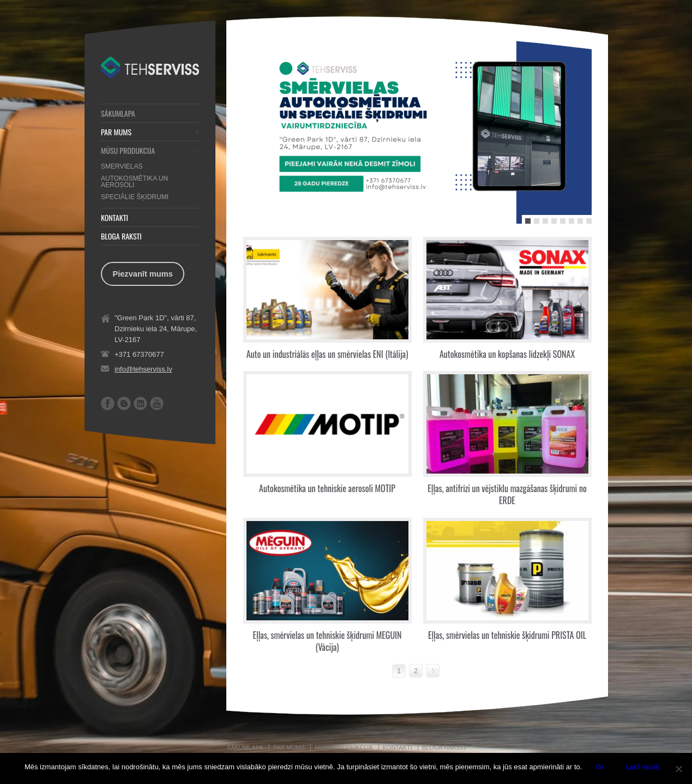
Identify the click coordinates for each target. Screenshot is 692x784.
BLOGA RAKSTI (121, 236)
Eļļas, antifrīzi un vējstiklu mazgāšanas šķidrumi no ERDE (507, 494)
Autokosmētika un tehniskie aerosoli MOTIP (327, 488)
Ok (600, 767)
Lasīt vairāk (643, 767)
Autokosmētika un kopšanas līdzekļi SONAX (507, 354)
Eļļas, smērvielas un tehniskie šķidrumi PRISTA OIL (507, 635)
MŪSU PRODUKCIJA (128, 151)
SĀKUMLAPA (118, 113)
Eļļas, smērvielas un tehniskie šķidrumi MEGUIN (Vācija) (327, 641)
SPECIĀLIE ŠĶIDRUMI (135, 197)
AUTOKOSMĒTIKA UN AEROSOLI (134, 182)
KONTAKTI (115, 218)
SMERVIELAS (122, 166)
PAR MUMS (116, 132)
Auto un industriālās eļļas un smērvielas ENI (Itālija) (327, 354)
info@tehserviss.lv (143, 369)
